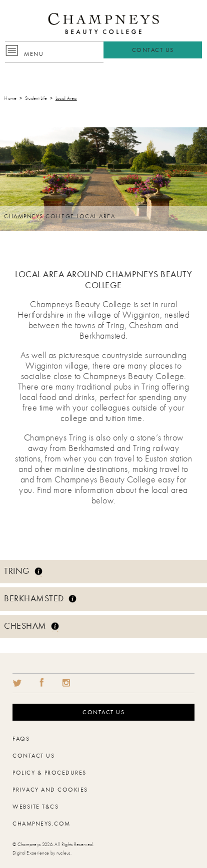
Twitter (17, 682)
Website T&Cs (35, 807)
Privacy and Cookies (50, 790)
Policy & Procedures (49, 773)
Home (10, 98)
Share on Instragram (66, 682)
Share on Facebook (42, 682)
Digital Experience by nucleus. (42, 853)
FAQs (21, 739)
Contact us (103, 712)
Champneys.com (41, 824)
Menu (34, 54)
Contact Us (153, 50)
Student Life (36, 98)
